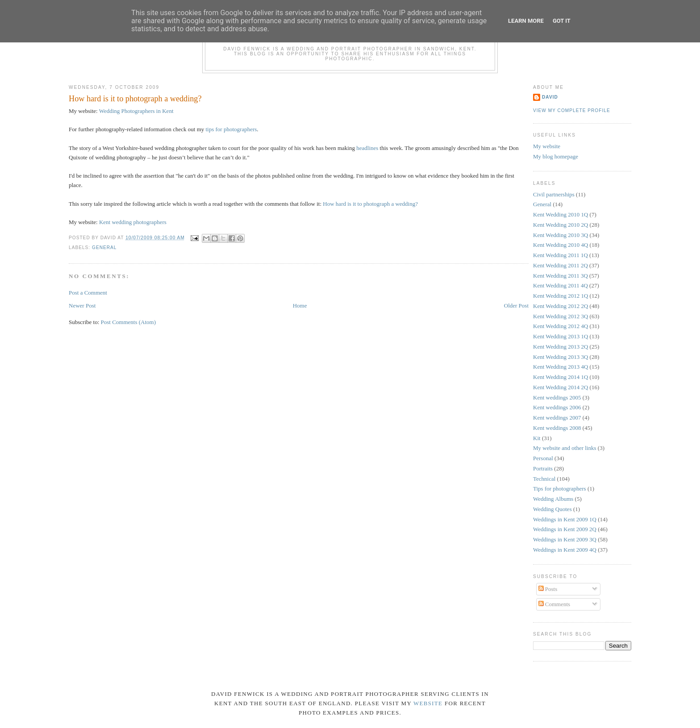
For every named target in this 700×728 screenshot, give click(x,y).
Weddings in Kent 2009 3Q (565, 539)
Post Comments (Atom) (129, 322)
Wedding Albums (553, 499)
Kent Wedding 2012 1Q (560, 296)
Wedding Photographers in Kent (136, 111)
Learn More (526, 21)
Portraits (543, 468)
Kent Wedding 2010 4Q (560, 245)
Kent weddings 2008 (557, 428)
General (104, 248)
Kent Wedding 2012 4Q (560, 326)
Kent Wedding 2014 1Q (560, 377)
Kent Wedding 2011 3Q (560, 276)
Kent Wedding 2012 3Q (560, 316)
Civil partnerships (554, 194)
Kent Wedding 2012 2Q (560, 306)
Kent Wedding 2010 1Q (560, 214)
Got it (562, 21)
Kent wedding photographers (133, 222)
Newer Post (82, 306)
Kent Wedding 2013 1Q (560, 336)
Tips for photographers (560, 489)
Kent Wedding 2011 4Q (560, 285)
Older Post (516, 306)
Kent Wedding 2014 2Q (560, 387)
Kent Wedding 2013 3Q (560, 357)
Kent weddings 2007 (557, 418)
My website (547, 146)
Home (300, 306)
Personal (543, 458)
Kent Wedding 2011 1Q (560, 255)
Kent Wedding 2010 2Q (560, 225)
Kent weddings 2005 (557, 397)
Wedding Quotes (552, 509)
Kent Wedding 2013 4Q (560, 367)
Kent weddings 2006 (557, 407)
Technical (544, 479)
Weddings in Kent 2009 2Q (565, 529)
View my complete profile (572, 110)
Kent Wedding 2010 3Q (560, 235)
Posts (548, 589)
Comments (554, 604)
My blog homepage (556, 156)
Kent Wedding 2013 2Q (560, 347)
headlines (367, 148)
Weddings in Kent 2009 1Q (565, 519)
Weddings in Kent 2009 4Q (565, 550)
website (428, 703)
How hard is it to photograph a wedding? (135, 99)
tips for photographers (231, 129)
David (550, 97)
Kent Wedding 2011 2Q (560, 265)
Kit (537, 438)
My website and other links (565, 448)
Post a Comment (88, 293)
